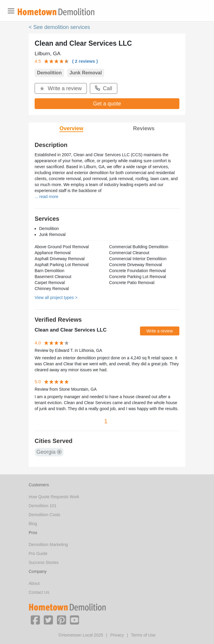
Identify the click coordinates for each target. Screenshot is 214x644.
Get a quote (107, 104)
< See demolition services (59, 27)
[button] (35, 620)
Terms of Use (143, 635)
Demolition (49, 73)
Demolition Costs (44, 515)
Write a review (61, 88)
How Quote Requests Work (54, 497)
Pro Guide (38, 553)
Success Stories (44, 562)
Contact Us (39, 592)
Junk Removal (86, 73)
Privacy (117, 635)
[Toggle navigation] (11, 11)
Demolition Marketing (48, 545)
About (34, 583)
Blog (33, 524)
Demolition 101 (43, 506)
